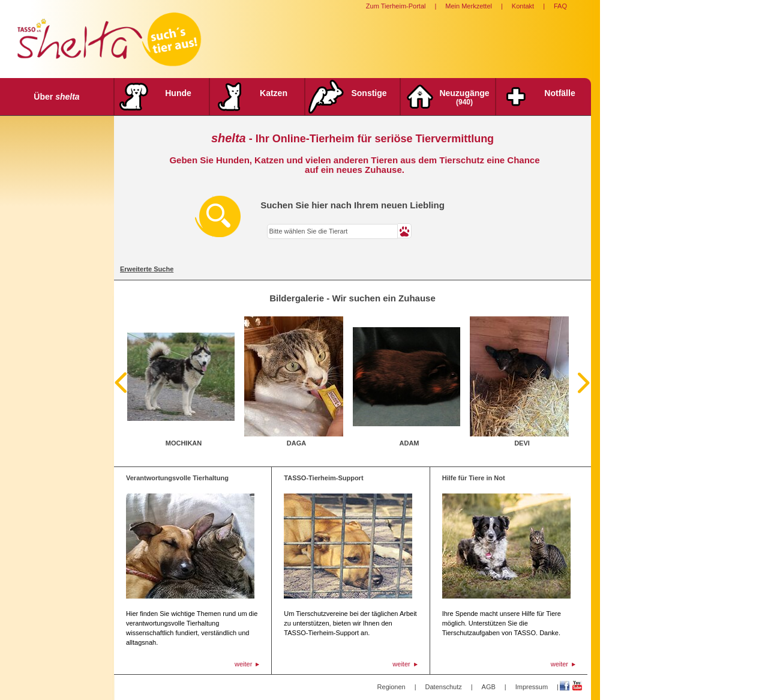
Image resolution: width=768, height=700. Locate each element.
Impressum (532, 687)
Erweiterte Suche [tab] (147, 269)
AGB (489, 687)
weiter (243, 664)
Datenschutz (444, 687)
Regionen (391, 687)
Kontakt (523, 6)
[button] (405, 231)
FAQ (560, 6)
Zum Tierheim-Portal (396, 6)
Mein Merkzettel (469, 6)
